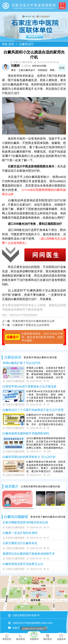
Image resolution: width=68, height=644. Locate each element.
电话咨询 (20, 637)
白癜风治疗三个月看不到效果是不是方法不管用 (33, 410)
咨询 (62, 68)
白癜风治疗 (26, 44)
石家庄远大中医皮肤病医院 (23, 315)
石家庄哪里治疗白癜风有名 (20, 543)
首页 (11, 44)
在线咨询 (34, 636)
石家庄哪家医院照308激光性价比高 (25, 522)
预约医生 (48, 637)
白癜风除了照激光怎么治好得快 (31, 325)
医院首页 (7, 637)
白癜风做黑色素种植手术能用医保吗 (26, 433)
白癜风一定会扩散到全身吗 (20, 533)
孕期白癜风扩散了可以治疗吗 (21, 363)
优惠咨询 (61, 637)
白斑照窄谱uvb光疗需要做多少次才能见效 (30, 386)
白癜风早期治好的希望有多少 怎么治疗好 (29, 457)
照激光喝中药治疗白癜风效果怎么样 (34, 321)
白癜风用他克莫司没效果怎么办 (23, 564)
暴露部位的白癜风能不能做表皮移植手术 (29, 554)
